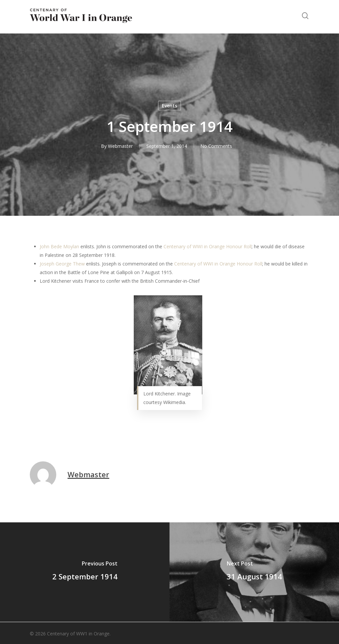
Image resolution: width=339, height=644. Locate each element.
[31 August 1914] (254, 572)
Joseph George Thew (62, 264)
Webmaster (120, 146)
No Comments (216, 146)
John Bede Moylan (59, 246)
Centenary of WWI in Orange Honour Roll (208, 246)
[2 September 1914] (85, 572)
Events (169, 106)
